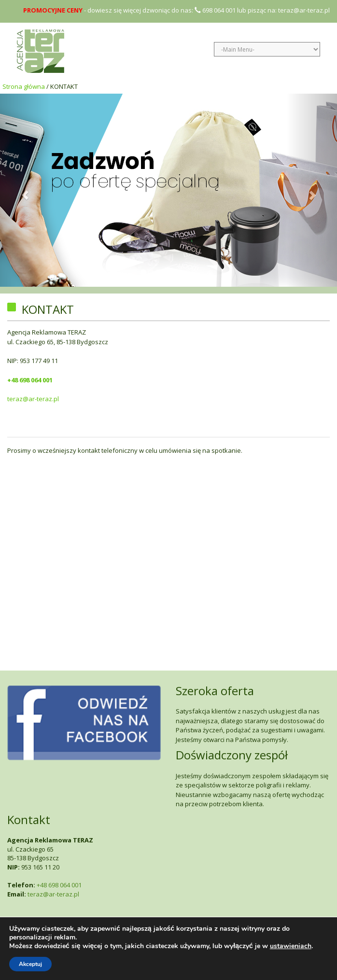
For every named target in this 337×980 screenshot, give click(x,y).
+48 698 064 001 (30, 380)
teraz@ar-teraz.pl (304, 10)
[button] (25, 190)
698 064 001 (215, 10)
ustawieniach (291, 946)
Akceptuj (30, 964)
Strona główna (24, 86)
